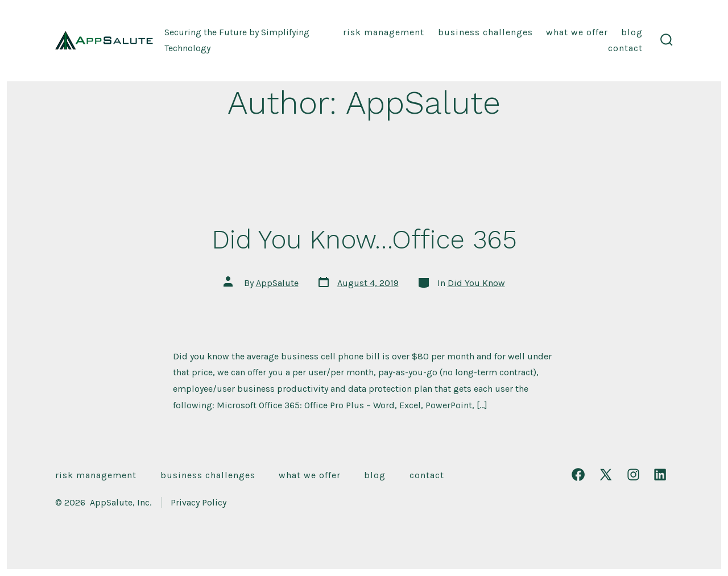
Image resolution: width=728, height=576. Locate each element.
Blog (632, 32)
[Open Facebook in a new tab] (578, 475)
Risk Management (384, 32)
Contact (625, 48)
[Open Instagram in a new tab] (633, 475)
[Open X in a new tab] (606, 475)
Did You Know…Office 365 (364, 239)
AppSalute (277, 283)
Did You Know (476, 283)
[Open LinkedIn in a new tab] (660, 475)
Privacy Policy (198, 502)
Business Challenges (485, 32)
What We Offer (577, 32)
